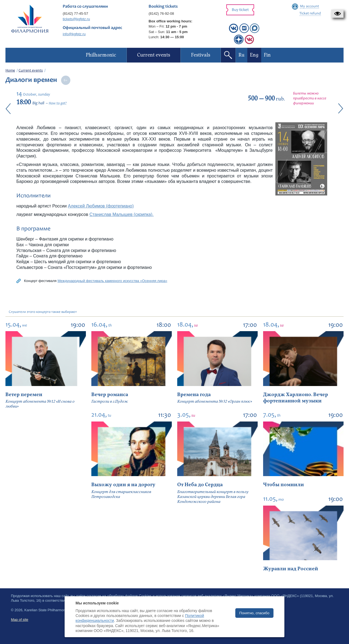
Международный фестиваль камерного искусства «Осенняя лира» (112, 281)
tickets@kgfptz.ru (76, 19)
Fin (267, 55)
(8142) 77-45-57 (75, 14)
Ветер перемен (24, 395)
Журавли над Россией (291, 569)
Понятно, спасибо (254, 613)
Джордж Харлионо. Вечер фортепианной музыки (296, 398)
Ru (242, 55)
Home (10, 71)
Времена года (194, 395)
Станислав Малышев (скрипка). (121, 214)
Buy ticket (240, 10)
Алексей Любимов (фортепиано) (101, 206)
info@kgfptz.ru (74, 34)
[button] (337, 14)
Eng (254, 55)
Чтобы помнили (284, 485)
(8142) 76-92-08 (161, 14)
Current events (31, 71)
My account (309, 7)
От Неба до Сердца (200, 485)
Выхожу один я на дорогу (123, 485)
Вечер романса (110, 395)
